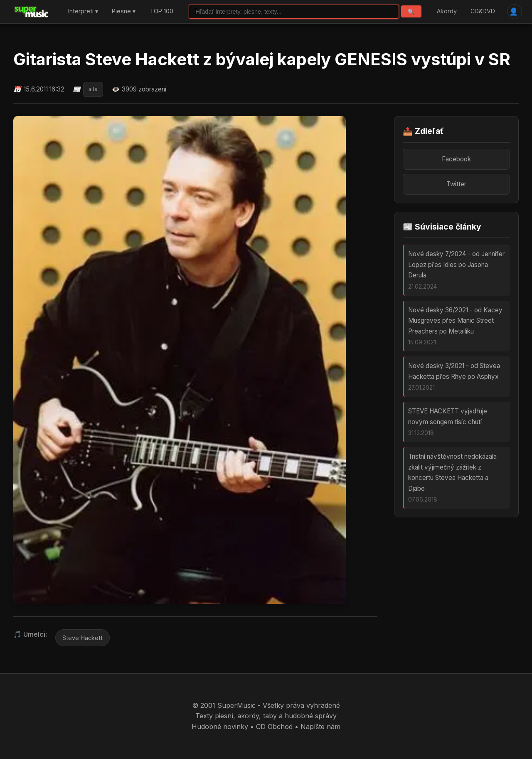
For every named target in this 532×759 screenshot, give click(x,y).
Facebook (456, 159)
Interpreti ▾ (83, 11)
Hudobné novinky (220, 727)
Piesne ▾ (124, 11)
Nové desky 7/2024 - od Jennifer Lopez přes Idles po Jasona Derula (456, 265)
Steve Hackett (83, 638)
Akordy (447, 11)
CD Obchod (274, 727)
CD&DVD (483, 11)
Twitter (456, 184)
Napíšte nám (320, 727)
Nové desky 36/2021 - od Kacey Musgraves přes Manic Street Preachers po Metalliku (455, 321)
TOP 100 (161, 11)
